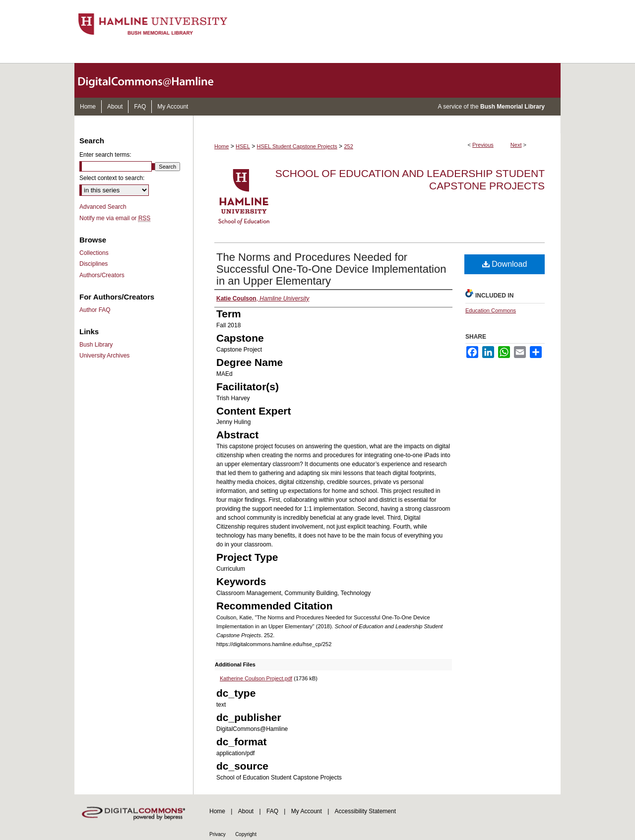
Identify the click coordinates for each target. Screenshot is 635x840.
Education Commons (491, 310)
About (246, 811)
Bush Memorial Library (512, 107)
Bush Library (96, 345)
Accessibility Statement (365, 811)
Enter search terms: (105, 155)
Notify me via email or (115, 218)
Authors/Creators (102, 275)
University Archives (104, 356)
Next (516, 145)
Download (505, 264)
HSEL (243, 146)
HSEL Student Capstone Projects (297, 146)
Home (222, 146)
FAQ (272, 811)
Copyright (246, 834)
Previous (483, 145)
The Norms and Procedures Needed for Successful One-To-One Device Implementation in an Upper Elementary (331, 269)
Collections (94, 253)
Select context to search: (112, 178)
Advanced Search (103, 207)
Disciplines (94, 264)
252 (348, 146)
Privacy (218, 834)
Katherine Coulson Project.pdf (256, 678)
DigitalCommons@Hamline (154, 80)
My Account (307, 811)
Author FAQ (95, 310)
